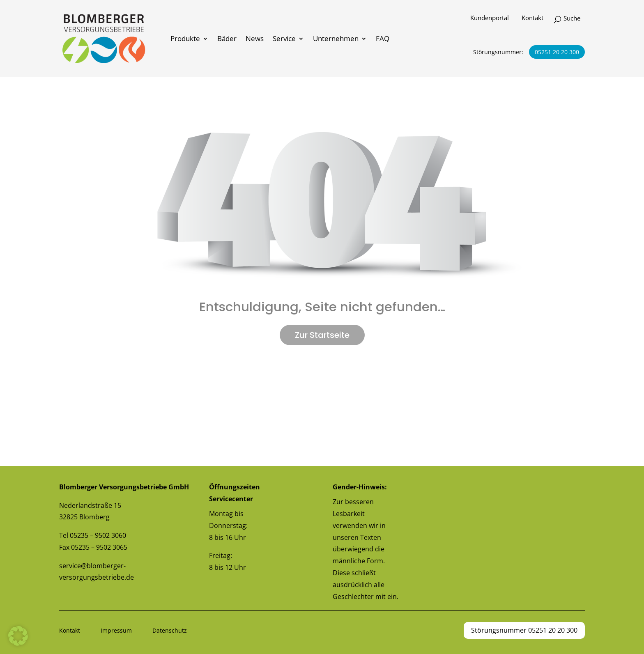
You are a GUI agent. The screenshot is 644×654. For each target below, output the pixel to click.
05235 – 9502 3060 (98, 535)
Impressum (116, 630)
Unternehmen (336, 38)
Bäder (227, 38)
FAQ (383, 38)
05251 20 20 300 (557, 52)
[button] (18, 636)
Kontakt (532, 18)
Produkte (185, 38)
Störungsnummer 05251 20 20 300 (524, 630)
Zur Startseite (322, 335)
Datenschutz (170, 630)
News (255, 38)
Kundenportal (490, 18)
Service (284, 38)
